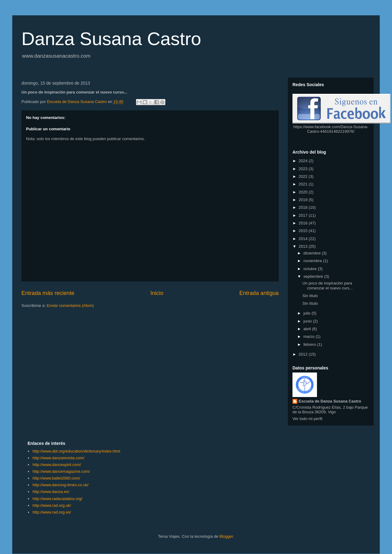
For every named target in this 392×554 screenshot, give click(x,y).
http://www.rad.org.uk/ (52, 505)
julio (308, 313)
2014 (304, 239)
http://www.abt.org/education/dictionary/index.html (76, 451)
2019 (304, 200)
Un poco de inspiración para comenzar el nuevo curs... (327, 286)
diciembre (313, 253)
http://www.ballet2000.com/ (56, 478)
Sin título (310, 296)
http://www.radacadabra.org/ (57, 499)
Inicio (157, 293)
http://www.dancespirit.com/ (57, 465)
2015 (304, 231)
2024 (304, 161)
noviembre (313, 261)
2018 (304, 207)
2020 (304, 192)
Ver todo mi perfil (307, 419)
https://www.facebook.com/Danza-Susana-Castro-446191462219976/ (331, 129)
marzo (310, 336)
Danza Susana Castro (111, 39)
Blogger (226, 536)
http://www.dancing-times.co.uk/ (60, 485)
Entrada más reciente (48, 293)
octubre (311, 269)
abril (308, 329)
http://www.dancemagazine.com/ (61, 471)
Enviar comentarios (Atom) (70, 306)
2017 (304, 215)
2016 (304, 223)
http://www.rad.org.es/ (52, 512)
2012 (304, 354)
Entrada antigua (259, 293)
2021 (304, 184)
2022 (304, 176)
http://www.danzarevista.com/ (58, 458)
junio (308, 321)
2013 (304, 246)
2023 (304, 169)
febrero (310, 344)
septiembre (314, 276)
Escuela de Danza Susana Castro (330, 401)
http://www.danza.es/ (51, 492)
